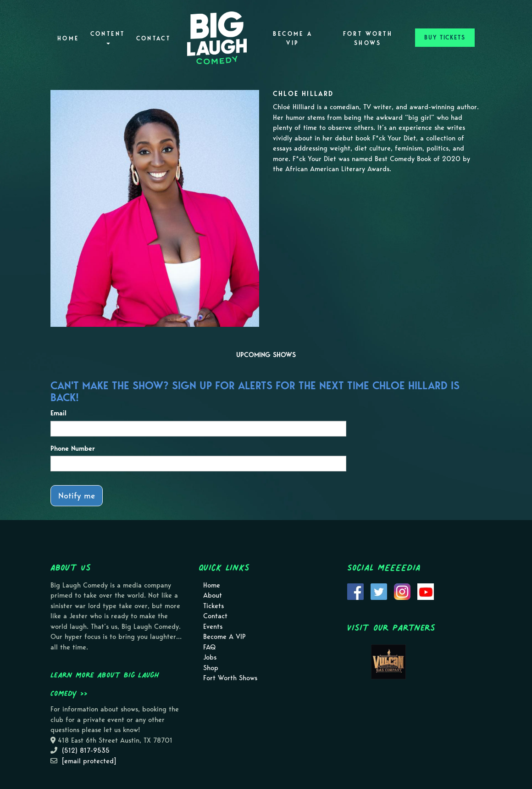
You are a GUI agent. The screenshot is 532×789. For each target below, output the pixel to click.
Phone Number (73, 448)
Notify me (77, 495)
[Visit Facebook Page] (355, 591)
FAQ (209, 647)
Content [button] (108, 37)
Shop (211, 668)
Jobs (210, 657)
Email (58, 413)
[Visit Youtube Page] (426, 591)
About (213, 595)
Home (68, 38)
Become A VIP (293, 38)
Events (213, 627)
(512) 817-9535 (86, 750)
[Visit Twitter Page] (379, 591)
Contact (154, 38)
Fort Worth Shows (368, 38)
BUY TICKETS (445, 37)
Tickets (213, 606)
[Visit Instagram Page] (402, 591)
